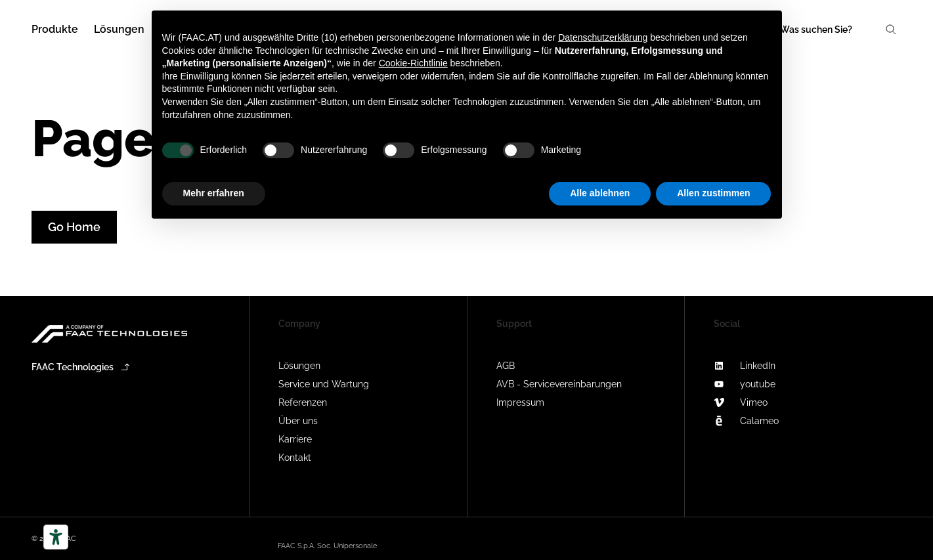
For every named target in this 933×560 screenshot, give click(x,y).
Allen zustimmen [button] (713, 193)
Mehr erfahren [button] (214, 193)
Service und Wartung (324, 384)
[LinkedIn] (793, 366)
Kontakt (295, 458)
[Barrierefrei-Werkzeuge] (56, 537)
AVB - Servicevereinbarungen (559, 384)
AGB (506, 366)
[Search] (837, 30)
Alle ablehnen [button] (600, 193)
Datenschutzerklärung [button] (603, 37)
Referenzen (303, 402)
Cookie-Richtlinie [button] (413, 63)
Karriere (295, 439)
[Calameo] (793, 421)
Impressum (520, 402)
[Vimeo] (793, 402)
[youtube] (793, 384)
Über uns (298, 421)
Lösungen (299, 366)
